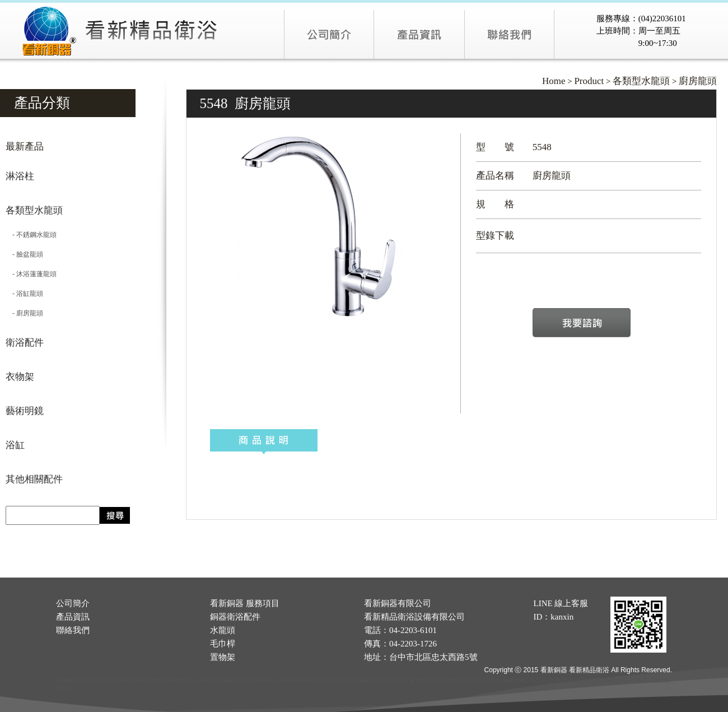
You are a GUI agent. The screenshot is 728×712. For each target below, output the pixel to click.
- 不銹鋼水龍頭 (31, 235)
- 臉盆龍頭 (24, 254)
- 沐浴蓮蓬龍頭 (31, 274)
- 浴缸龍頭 (24, 294)
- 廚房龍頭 (24, 313)
